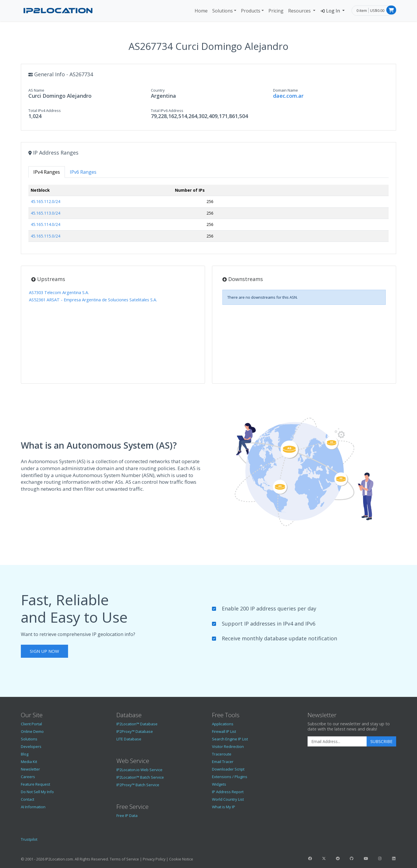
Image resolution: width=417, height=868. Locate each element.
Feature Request (35, 784)
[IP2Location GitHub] (352, 858)
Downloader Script (228, 769)
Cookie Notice (181, 859)
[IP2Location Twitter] (324, 858)
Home (201, 11)
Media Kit (29, 762)
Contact (28, 799)
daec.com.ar (288, 96)
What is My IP (224, 807)
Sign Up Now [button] (44, 651)
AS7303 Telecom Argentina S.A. (59, 292)
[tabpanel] (209, 216)
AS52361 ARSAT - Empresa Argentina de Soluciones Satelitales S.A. (93, 300)
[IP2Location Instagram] (380, 858)
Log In (331, 11)
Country (158, 90)
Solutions (223, 11)
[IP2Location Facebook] (310, 858)
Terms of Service (124, 859)
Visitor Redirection (228, 746)
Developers (31, 746)
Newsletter (30, 769)
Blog (25, 754)
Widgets (219, 784)
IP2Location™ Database (137, 724)
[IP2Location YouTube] (366, 858)
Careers (28, 777)
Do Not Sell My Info (37, 792)
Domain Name (286, 90)
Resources (300, 11)
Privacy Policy (154, 859)
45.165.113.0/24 (45, 213)
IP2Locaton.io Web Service (139, 770)
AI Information (33, 807)
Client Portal (31, 724)
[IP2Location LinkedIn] (394, 858)
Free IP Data (127, 816)
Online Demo (32, 731)
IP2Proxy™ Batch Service (138, 785)
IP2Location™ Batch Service (140, 777)
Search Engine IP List (230, 739)
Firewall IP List (224, 731)
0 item (362, 10)
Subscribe (381, 741)
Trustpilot (29, 839)
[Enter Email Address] (337, 742)
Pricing (276, 11)
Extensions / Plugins (230, 777)
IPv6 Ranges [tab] (83, 172)
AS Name (36, 90)
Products (251, 11)
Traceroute (222, 754)
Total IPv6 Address (167, 110)
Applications (223, 724)
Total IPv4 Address (45, 110)
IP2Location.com (59, 859)
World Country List (228, 799)
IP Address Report (228, 792)
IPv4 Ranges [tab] (47, 172)
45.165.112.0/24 (45, 201)
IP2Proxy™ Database (135, 731)
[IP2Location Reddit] (338, 858)
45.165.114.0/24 (45, 224)
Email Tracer (223, 762)
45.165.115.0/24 (45, 236)
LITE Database (129, 739)
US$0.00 (377, 10)
